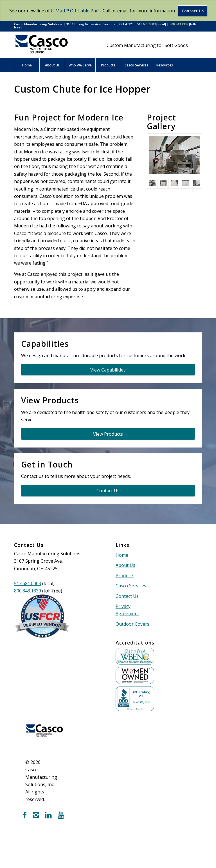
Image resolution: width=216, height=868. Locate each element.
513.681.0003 (146, 24)
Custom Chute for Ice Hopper (82, 89)
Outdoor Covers (132, 624)
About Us (125, 565)
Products (125, 576)
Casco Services (131, 586)
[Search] (189, 79)
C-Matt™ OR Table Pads (76, 11)
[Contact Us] (108, 490)
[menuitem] (27, 65)
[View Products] (108, 434)
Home (122, 555)
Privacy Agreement (127, 610)
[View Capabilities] (108, 370)
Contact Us (193, 11)
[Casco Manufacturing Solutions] (42, 44)
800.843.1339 (179, 24)
